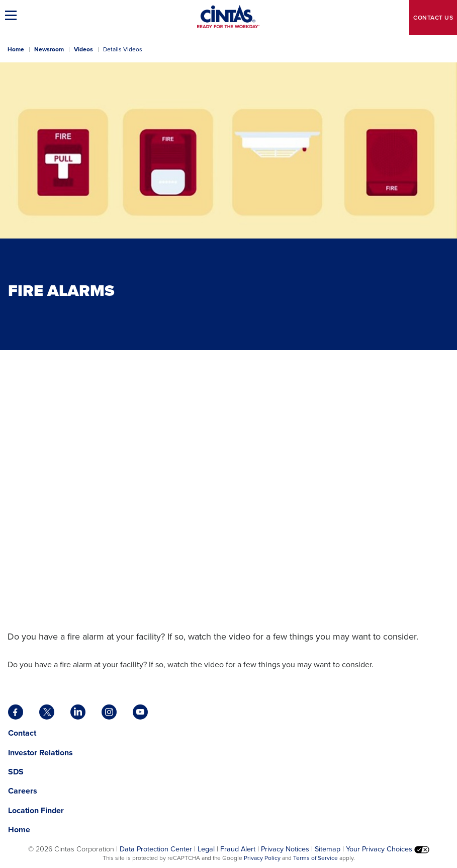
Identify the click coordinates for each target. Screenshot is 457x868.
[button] (13, 15)
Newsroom (49, 49)
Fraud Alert (238, 849)
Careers (23, 791)
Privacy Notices (285, 849)
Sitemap (328, 849)
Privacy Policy (262, 858)
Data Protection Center (156, 849)
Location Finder (36, 810)
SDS (17, 772)
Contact (433, 18)
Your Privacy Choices (388, 849)
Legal (206, 849)
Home (16, 49)
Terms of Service (315, 858)
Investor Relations (40, 753)
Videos (83, 49)
